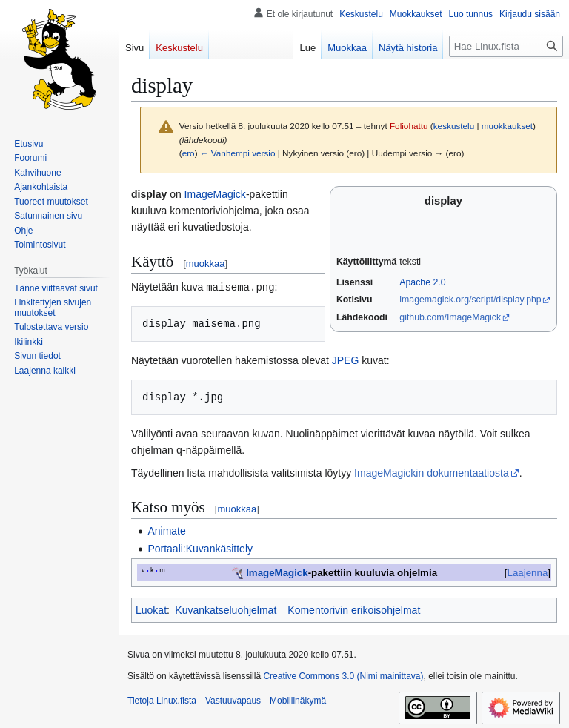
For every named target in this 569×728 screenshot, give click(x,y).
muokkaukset (507, 126)
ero (189, 153)
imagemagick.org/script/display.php (470, 300)
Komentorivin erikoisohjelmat (354, 609)
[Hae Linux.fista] (506, 46)
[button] (45, 371)
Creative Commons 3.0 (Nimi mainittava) (343, 675)
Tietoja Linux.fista (162, 699)
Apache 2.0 (422, 282)
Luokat (151, 609)
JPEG (346, 360)
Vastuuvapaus (233, 699)
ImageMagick (215, 194)
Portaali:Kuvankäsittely (200, 547)
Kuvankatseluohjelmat (226, 609)
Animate (166, 529)
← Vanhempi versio (238, 153)
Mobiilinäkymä (298, 699)
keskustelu (454, 126)
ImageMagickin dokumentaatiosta (432, 471)
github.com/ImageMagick (450, 317)
